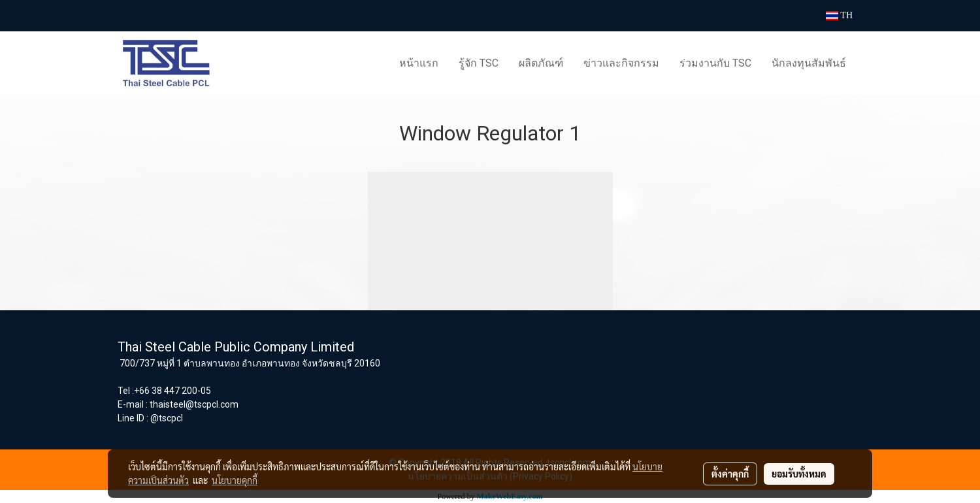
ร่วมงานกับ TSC (715, 63)
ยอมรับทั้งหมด (799, 474)
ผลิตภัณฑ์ (541, 63)
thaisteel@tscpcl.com (194, 404)
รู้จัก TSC (479, 63)
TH (839, 15)
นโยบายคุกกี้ (235, 480)
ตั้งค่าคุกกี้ (730, 474)
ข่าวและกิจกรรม (621, 63)
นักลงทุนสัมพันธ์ (809, 63)
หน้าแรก (419, 63)
